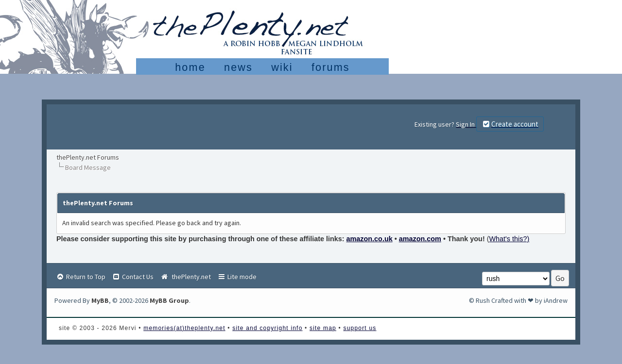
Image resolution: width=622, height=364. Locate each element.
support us (360, 328)
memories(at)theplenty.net (184, 328)
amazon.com (420, 239)
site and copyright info (267, 328)
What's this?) (510, 239)
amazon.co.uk (370, 239)
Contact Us (133, 277)
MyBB (100, 300)
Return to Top (81, 277)
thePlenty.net (185, 277)
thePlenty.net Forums (88, 157)
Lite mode (237, 277)
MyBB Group (169, 300)
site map (323, 328)
